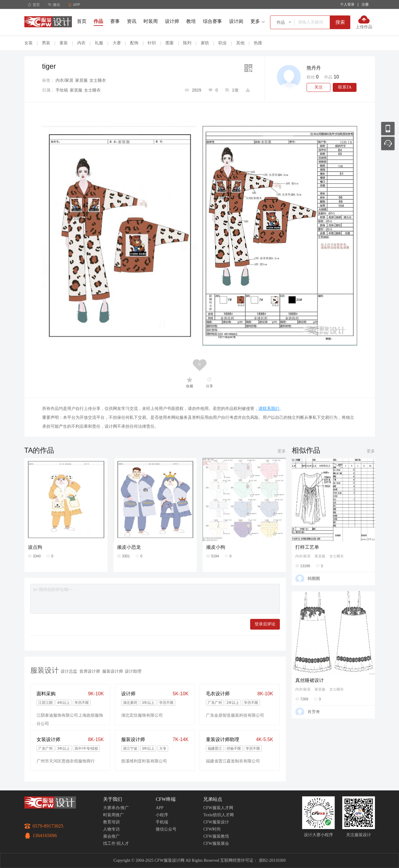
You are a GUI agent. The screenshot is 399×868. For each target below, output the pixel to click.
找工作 (109, 843)
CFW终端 (166, 799)
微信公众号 (166, 829)
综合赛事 (212, 21)
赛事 (115, 21)
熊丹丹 (314, 68)
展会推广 (111, 836)
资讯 (132, 21)
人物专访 (111, 829)
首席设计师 (90, 671)
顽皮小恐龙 (129, 547)
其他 (240, 43)
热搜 (258, 43)
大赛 (117, 43)
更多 (282, 451)
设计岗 (236, 21)
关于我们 (113, 799)
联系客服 (388, 143)
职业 (223, 43)
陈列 (187, 43)
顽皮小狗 (216, 547)
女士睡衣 (98, 80)
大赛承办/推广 (116, 808)
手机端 (162, 822)
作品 (98, 21)
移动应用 (388, 129)
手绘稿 (62, 90)
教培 (191, 21)
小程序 (162, 815)
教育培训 (111, 822)
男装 (46, 43)
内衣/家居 (64, 80)
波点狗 (35, 547)
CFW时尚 (212, 829)
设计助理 (133, 671)
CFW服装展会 (216, 843)
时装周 (151, 21)
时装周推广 (113, 815)
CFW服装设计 (216, 822)
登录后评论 (265, 624)
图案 (170, 43)
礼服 (99, 43)
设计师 (172, 21)
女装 (29, 43)
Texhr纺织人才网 (218, 815)
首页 (34, 5)
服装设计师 (113, 671)
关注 (318, 87)
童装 (64, 43)
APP (160, 808)
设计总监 (69, 671)
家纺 (205, 43)
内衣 (81, 43)
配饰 (134, 43)
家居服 (81, 80)
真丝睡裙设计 (310, 680)
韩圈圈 (314, 578)
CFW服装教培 (216, 836)
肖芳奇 (314, 712)
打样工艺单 (307, 547)
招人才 (123, 843)
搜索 (340, 22)
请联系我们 (269, 408)
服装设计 (45, 670)
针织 (152, 43)
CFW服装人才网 (218, 808)
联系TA (345, 87)
